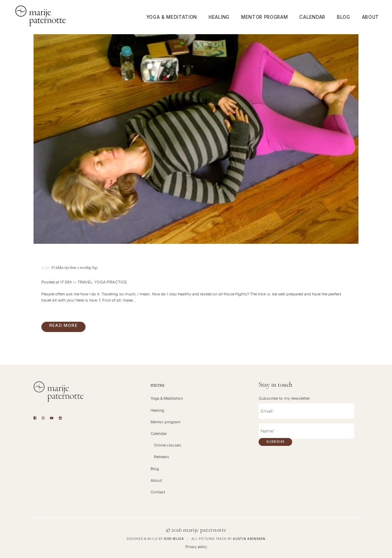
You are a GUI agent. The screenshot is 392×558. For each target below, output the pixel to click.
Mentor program (166, 422)
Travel (85, 282)
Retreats (162, 457)
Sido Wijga (174, 539)
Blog (155, 469)
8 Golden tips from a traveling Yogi (74, 267)
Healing (157, 410)
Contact (158, 492)
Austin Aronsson (249, 539)
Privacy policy (196, 547)
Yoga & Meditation (167, 398)
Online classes (168, 445)
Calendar (159, 434)
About (156, 480)
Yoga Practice (111, 282)
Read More (63, 325)
